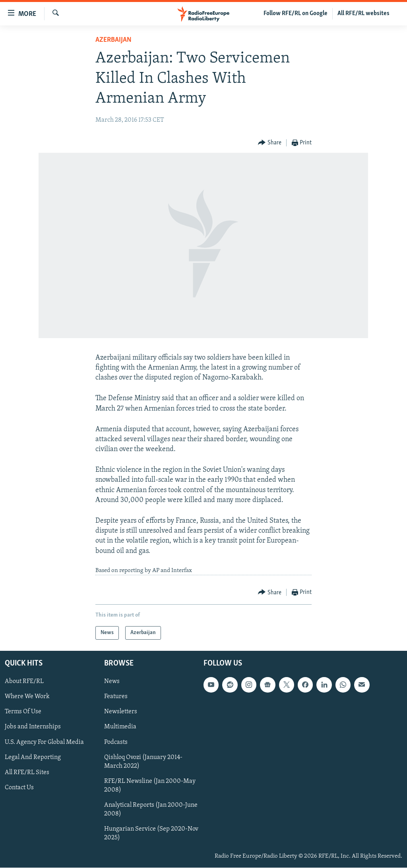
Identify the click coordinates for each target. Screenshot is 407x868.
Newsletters (121, 712)
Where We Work (27, 697)
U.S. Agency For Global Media (44, 742)
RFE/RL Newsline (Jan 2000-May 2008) (150, 786)
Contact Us (19, 788)
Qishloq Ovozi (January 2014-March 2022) (143, 762)
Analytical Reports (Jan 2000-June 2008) (151, 810)
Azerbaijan (113, 40)
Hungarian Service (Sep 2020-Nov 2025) (151, 833)
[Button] (270, 143)
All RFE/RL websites (363, 14)
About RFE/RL (24, 682)
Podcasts (116, 742)
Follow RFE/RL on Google (296, 14)
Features (116, 697)
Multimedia (120, 727)
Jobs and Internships (33, 727)
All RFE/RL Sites (27, 773)
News (112, 682)
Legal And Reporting (33, 757)
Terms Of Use (23, 712)
